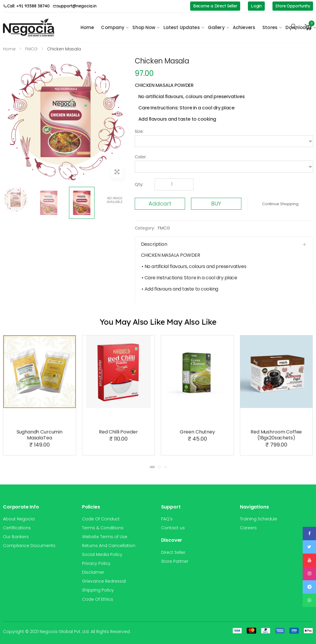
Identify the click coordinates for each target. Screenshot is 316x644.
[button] (308, 27)
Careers (248, 528)
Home (87, 27)
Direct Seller (173, 552)
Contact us (173, 528)
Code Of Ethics (98, 599)
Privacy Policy (96, 563)
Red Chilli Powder (118, 432)
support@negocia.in (75, 6)
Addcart (160, 204)
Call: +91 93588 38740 (26, 6)
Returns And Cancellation (109, 546)
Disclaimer (93, 572)
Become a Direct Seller (215, 6)
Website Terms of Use (105, 537)
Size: (139, 131)
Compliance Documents (29, 546)
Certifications (17, 528)
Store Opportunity (293, 6)
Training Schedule (259, 519)
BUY (216, 204)
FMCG (164, 228)
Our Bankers (16, 537)
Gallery (216, 27)
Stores (270, 27)
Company (113, 27)
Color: (141, 157)
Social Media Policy (102, 554)
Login (256, 6)
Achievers (244, 27)
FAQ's (167, 519)
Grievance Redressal (104, 581)
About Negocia (19, 519)
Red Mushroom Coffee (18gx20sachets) (276, 435)
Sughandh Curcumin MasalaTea (40, 435)
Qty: (139, 184)
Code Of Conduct (101, 519)
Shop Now (144, 27)
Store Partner (175, 561)
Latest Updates (182, 27)
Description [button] (154, 244)
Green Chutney (197, 432)
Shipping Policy (98, 590)
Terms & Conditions (103, 528)
